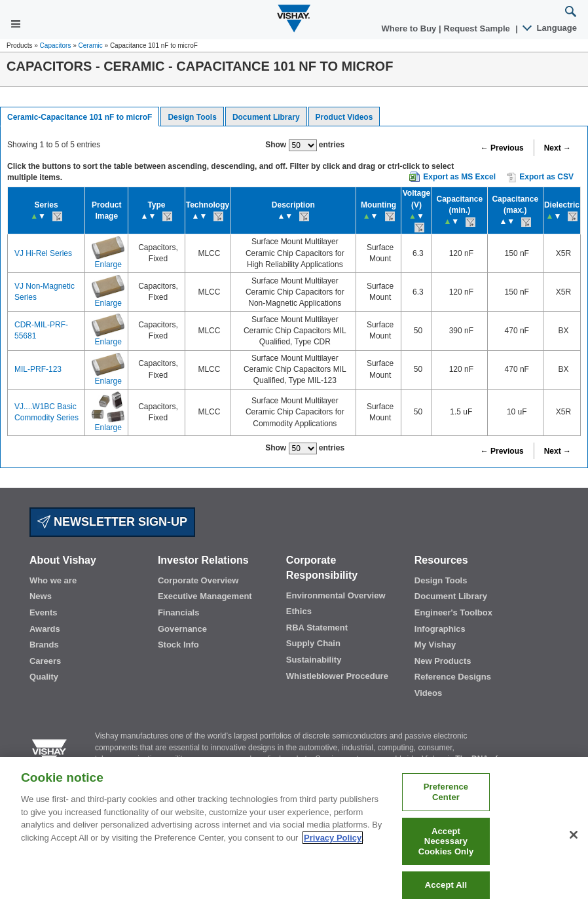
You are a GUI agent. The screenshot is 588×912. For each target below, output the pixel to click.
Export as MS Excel (459, 177)
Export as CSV (540, 177)
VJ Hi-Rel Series (43, 253)
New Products (443, 661)
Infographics (440, 629)
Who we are (53, 580)
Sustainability (314, 660)
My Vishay (435, 645)
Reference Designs (453, 677)
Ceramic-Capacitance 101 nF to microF (80, 117)
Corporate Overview (198, 580)
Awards (45, 629)
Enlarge (108, 264)
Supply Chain (313, 643)
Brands (44, 645)
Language (550, 28)
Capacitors (56, 46)
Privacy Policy (333, 838)
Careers (45, 661)
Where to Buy (410, 28)
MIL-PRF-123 (38, 369)
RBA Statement (317, 628)
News (41, 596)
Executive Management (205, 596)
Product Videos (344, 117)
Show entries (305, 145)
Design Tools (192, 117)
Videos (428, 693)
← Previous (502, 148)
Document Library (266, 117)
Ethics (299, 611)
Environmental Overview (336, 595)
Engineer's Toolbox (453, 612)
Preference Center (446, 792)
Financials (179, 612)
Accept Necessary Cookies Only (446, 841)
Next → (558, 148)
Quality (44, 677)
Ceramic (91, 46)
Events (44, 612)
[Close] (574, 835)
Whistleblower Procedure (337, 676)
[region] (294, 834)
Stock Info (178, 645)
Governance (182, 629)
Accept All (446, 885)
